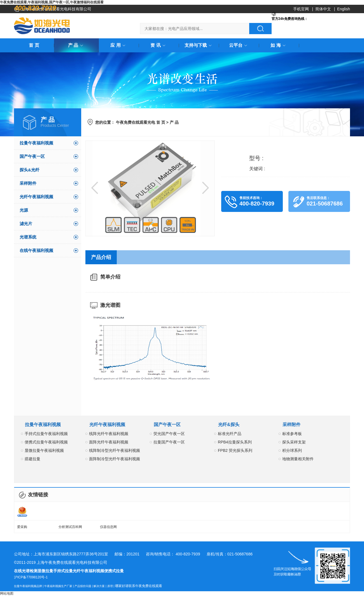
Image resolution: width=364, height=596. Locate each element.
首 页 (34, 45)
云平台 (239, 45)
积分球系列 (292, 450)
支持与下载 (199, 45)
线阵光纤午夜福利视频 (109, 434)
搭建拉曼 (32, 459)
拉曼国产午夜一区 (169, 442)
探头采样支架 (294, 442)
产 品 (76, 45)
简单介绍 (110, 277)
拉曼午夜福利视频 (36, 143)
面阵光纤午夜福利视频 (109, 442)
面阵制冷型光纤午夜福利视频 (115, 459)
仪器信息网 (108, 527)
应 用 (119, 45)
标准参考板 (292, 434)
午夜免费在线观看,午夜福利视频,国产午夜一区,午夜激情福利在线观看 (52, 2)
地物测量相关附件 (298, 459)
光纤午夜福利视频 (36, 197)
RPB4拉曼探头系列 (235, 442)
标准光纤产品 (230, 434)
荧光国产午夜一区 (169, 434)
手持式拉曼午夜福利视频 (46, 434)
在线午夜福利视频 (36, 250)
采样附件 (28, 183)
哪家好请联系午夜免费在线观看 (139, 586)
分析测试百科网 (70, 527)
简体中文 (323, 9)
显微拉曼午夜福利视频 (44, 450)
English (344, 9)
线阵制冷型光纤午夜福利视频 (115, 450)
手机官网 (301, 9)
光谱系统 (28, 237)
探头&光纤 (30, 170)
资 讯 (159, 45)
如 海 (279, 45)
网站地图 (7, 593)
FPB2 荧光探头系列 (235, 450)
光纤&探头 (229, 425)
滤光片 (26, 224)
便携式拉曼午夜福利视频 (46, 442)
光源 (24, 210)
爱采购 (22, 527)
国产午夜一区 (32, 156)
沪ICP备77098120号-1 (31, 577)
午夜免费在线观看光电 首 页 (141, 122)
